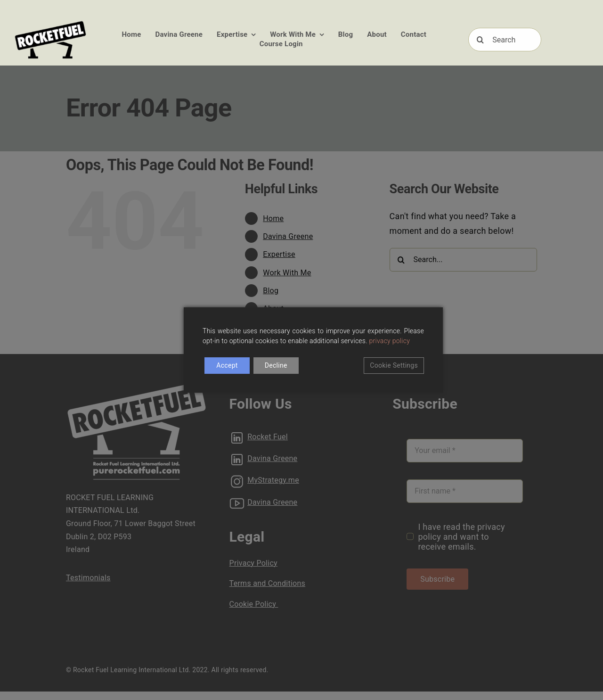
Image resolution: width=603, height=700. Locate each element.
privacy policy (390, 341)
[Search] (505, 40)
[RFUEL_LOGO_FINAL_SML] (50, 23)
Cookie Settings (394, 365)
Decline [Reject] (276, 365)
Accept (227, 365)
